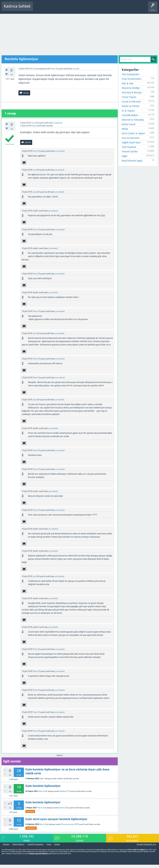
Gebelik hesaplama (36, 844)
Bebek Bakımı (128, 8)
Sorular (38, 8)
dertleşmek (31, 828)
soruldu (76, 69)
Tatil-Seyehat (129, 147)
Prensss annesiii (68, 824)
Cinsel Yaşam (129, 97)
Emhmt (62, 808)
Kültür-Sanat (129, 124)
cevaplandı (58, 123)
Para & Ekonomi (130, 138)
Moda (125, 129)
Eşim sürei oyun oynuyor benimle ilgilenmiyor (56, 819)
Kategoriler (67, 8)
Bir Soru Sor (93, 8)
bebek (57, 844)
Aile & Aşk (34, 69)
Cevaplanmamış (52, 8)
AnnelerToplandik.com (146, 844)
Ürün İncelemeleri (132, 79)
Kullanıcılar (80, 8)
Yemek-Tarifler (130, 151)
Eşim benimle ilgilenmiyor (43, 786)
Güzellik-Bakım (130, 115)
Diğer (42, 779)
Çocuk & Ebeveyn (131, 102)
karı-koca (30, 811)
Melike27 (64, 791)
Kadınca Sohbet (17, 6)
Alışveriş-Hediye (131, 88)
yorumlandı (60, 151)
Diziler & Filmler (131, 106)
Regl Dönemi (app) (132, 161)
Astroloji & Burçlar (132, 92)
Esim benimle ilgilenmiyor (43, 802)
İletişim (6, 844)
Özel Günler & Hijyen (133, 133)
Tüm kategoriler (130, 74)
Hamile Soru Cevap (110, 8)
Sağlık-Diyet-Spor (131, 142)
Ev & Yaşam (128, 111)
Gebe (49, 844)
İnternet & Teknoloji (133, 120)
